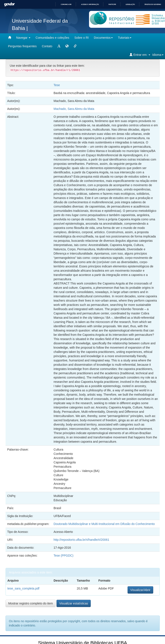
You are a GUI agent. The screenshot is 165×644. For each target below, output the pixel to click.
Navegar (23, 38)
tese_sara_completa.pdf (23, 588)
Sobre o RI (82, 38)
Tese (57, 85)
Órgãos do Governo (153, 4)
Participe (112, 4)
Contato (47, 46)
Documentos (103, 38)
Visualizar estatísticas (74, 603)
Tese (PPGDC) (63, 556)
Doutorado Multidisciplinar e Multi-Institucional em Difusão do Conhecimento (104, 524)
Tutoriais (125, 38)
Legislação (130, 4)
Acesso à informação (90, 4)
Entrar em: (140, 55)
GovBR (9, 4)
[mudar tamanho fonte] (59, 46)
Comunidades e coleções (52, 38)
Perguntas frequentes (22, 46)
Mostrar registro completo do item (31, 603)
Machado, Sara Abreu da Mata (74, 109)
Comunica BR (66, 4)
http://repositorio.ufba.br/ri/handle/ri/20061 (81, 540)
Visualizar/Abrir (140, 590)
